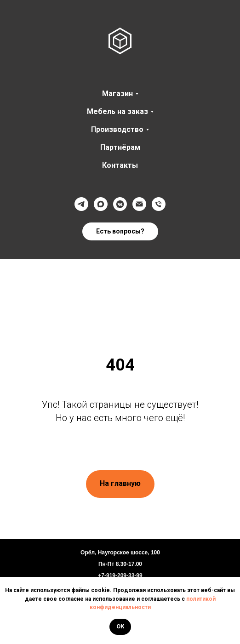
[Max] (101, 204)
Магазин (117, 94)
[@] (139, 204)
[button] (120, 232)
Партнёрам (120, 147)
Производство (117, 129)
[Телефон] (159, 204)
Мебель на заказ (117, 111)
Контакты (120, 165)
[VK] (120, 204)
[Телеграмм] (81, 204)
